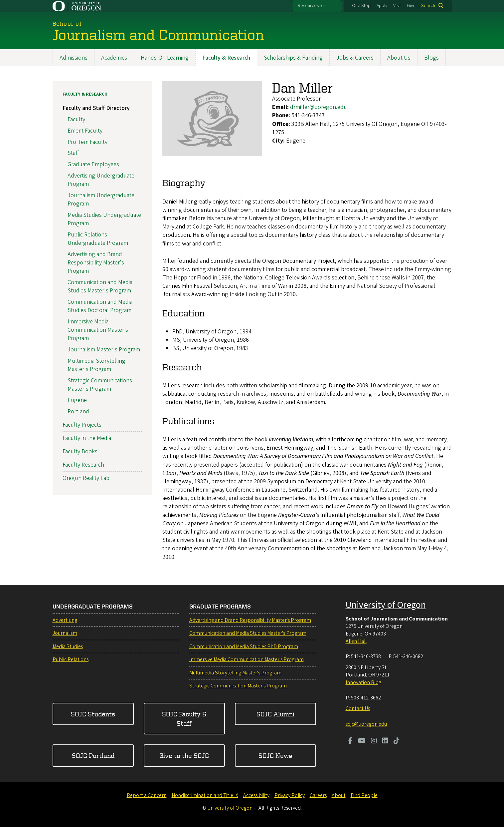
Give (411, 6)
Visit (397, 6)
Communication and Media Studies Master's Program (100, 286)
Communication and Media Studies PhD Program (244, 646)
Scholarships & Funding (293, 58)
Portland (78, 411)
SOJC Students (93, 714)
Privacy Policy (290, 795)
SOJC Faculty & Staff (184, 719)
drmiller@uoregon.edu (319, 107)
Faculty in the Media (87, 438)
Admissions (74, 58)
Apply (382, 6)
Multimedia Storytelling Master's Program (96, 365)
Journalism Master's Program (104, 350)
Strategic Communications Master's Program (100, 384)
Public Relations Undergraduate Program (98, 238)
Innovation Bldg (363, 682)
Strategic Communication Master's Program (238, 686)
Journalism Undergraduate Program (101, 199)
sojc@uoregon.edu (366, 724)
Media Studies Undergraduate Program (104, 219)
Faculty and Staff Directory (96, 108)
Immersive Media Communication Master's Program (247, 659)
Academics (114, 58)
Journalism (65, 633)
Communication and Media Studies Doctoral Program (100, 306)
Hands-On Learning (165, 58)
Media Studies (68, 646)
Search (428, 6)
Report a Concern (147, 795)
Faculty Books (80, 451)
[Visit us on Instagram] (374, 741)
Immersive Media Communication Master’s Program (98, 330)
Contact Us (358, 708)
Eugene (77, 400)
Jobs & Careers (355, 58)
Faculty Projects (82, 424)
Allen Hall (356, 641)
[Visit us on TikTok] (397, 741)
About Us (399, 58)
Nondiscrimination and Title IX (205, 795)
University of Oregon (386, 605)
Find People (364, 795)
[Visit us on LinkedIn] (385, 741)
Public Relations (71, 659)
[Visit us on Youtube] (362, 741)
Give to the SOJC (184, 756)
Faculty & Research (226, 58)
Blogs (431, 58)
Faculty (76, 119)
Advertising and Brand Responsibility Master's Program (96, 262)
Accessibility (256, 795)
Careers (318, 795)
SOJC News (275, 756)
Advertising (65, 620)
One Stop (361, 6)
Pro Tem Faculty (87, 142)
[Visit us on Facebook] (350, 741)
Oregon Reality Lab (86, 478)
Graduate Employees (93, 164)
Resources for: (312, 6)
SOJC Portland (93, 756)
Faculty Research (83, 465)
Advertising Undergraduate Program (101, 180)
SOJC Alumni (275, 714)
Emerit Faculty (85, 130)
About (339, 795)
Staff (73, 153)
